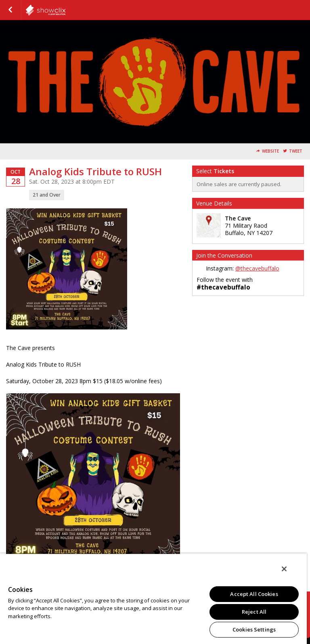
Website (270, 151)
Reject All (254, 612)
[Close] (284, 569)
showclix (65, 10)
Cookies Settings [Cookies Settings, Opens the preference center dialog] (254, 629)
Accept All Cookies (254, 594)
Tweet (296, 151)
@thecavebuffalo (257, 268)
